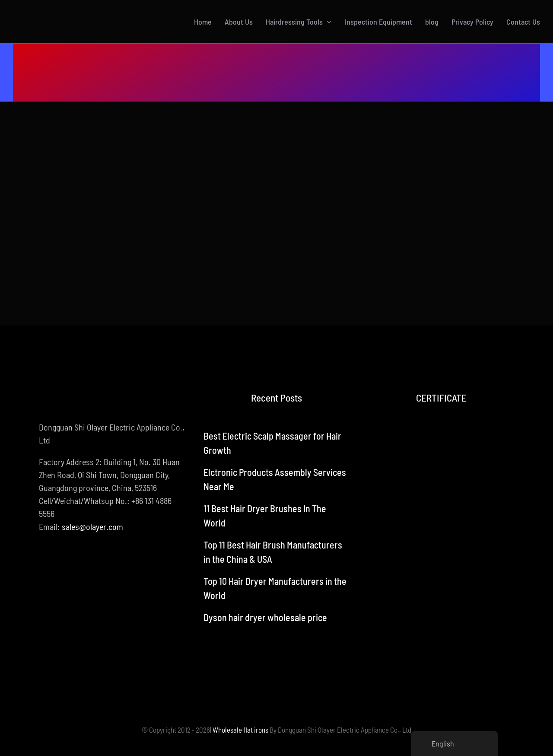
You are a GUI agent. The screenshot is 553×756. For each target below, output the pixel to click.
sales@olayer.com (92, 526)
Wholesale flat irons (240, 730)
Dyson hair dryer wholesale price (265, 617)
